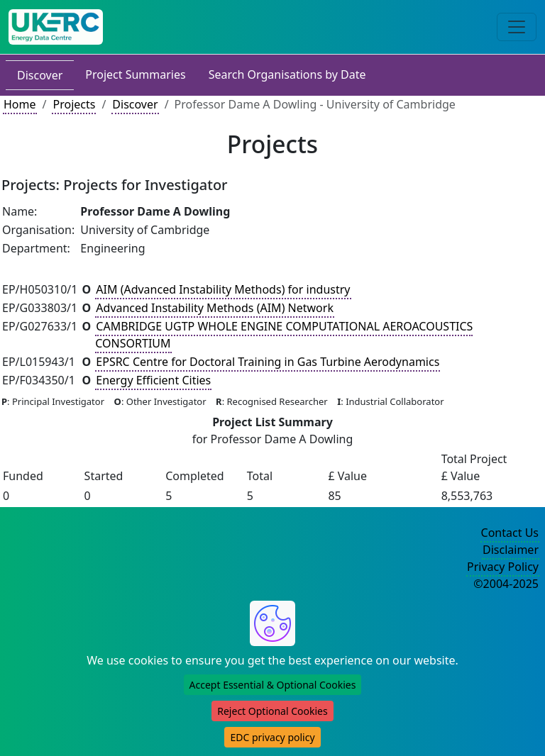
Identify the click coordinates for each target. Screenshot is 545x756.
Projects (74, 104)
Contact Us (510, 533)
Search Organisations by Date (287, 74)
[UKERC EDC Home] (56, 27)
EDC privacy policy (272, 737)
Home (20, 104)
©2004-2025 (506, 584)
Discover (40, 75)
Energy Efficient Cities (153, 380)
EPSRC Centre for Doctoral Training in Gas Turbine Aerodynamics (268, 362)
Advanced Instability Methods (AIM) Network (215, 308)
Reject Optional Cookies (272, 711)
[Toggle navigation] (517, 27)
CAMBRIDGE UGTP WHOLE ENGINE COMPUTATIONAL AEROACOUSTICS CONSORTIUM (284, 335)
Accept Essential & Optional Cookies (273, 685)
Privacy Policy (503, 567)
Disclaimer (511, 550)
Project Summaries (135, 74)
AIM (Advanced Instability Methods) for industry (223, 289)
